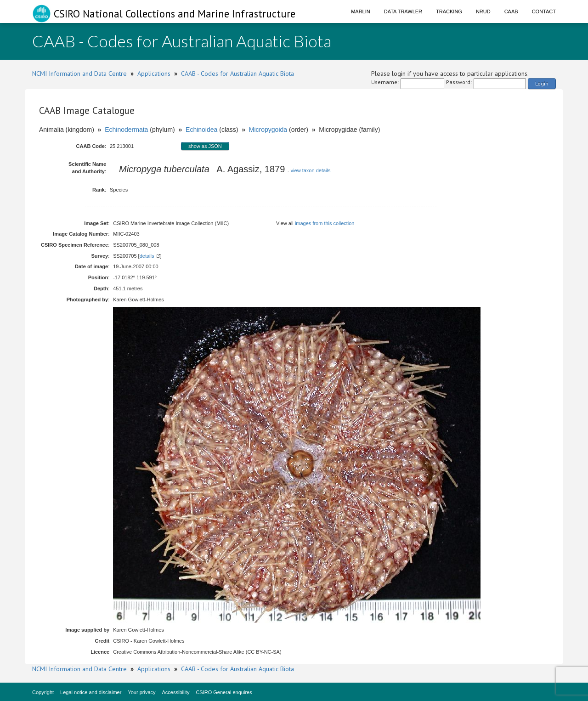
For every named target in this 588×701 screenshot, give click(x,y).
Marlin (361, 11)
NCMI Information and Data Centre (79, 73)
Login (542, 83)
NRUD (483, 11)
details (147, 256)
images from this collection (325, 223)
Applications (154, 73)
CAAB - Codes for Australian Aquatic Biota (237, 73)
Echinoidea (201, 130)
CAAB (511, 11)
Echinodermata (126, 130)
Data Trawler (403, 11)
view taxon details (311, 170)
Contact (544, 11)
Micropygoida (268, 130)
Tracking (449, 11)
